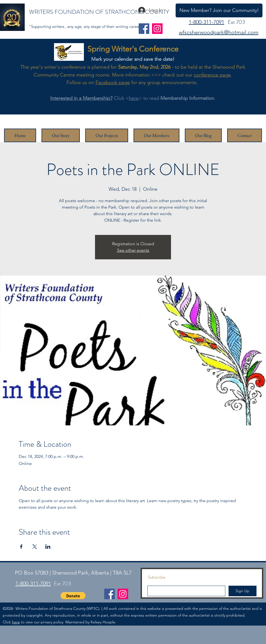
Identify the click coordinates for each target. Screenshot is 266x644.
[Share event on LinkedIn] (48, 547)
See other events (133, 250)
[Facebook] (144, 29)
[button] (73, 596)
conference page (212, 75)
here (134, 98)
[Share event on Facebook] (21, 547)
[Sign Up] (243, 591)
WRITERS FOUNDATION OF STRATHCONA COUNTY (99, 12)
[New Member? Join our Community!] (219, 10)
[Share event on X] (35, 547)
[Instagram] (157, 29)
